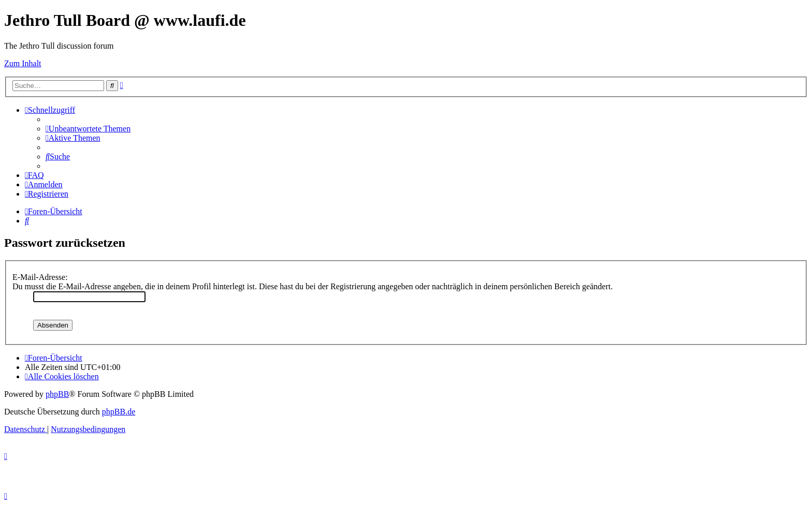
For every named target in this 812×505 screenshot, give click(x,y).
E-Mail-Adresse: (40, 277)
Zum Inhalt (23, 63)
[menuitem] (88, 129)
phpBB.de (119, 412)
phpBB (57, 394)
